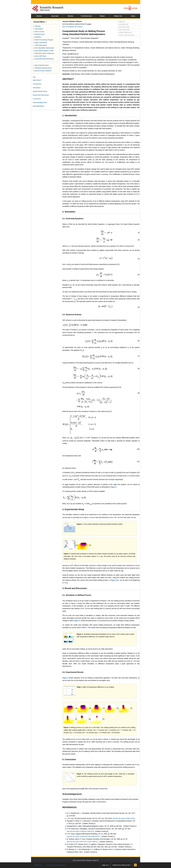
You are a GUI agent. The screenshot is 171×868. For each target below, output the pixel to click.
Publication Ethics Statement (44, 53)
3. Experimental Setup (73, 509)
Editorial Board (39, 34)
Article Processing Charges (43, 40)
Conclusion (37, 99)
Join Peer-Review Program (56, 865)
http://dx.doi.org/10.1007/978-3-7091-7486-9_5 (83, 842)
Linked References (125, 32)
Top (34, 77)
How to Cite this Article (126, 35)
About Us (118, 16)
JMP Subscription (40, 45)
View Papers (38, 29)
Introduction (37, 84)
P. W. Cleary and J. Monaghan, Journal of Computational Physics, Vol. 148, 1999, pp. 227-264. (99, 829)
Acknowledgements (72, 794)
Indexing (37, 26)
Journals (55, 16)
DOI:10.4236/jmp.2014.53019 (72, 27)
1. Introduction (70, 115)
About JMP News (40, 56)
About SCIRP (81, 860)
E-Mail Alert (38, 865)
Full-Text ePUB (124, 30)
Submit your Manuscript (121, 865)
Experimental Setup (40, 91)
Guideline (37, 37)
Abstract (121, 22)
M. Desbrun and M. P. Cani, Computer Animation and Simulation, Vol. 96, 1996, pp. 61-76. (97, 839)
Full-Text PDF (123, 24)
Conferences (86, 16)
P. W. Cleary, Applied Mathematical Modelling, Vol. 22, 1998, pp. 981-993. (92, 834)
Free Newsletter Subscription (44, 48)
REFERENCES (69, 807)
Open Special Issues (41, 65)
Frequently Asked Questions (43, 59)
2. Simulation (69, 212)
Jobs (133, 16)
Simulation (37, 88)
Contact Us (95, 860)
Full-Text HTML (124, 27)
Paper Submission (40, 42)
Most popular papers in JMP (43, 51)
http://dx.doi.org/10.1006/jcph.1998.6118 (80, 831)
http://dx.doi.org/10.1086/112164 (124, 818)
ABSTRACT (68, 79)
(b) (115, 580)
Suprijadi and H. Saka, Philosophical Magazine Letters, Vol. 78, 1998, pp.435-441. (94, 826)
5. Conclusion (69, 759)
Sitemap (88, 860)
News (102, 16)
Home (39, 16)
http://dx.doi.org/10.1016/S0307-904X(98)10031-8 (84, 836)
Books (71, 16)
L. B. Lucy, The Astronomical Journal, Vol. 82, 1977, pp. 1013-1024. (90, 818)
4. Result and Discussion (75, 588)
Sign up (105, 865)
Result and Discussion (41, 95)
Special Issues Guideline (42, 71)
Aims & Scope (39, 32)
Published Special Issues (42, 68)
